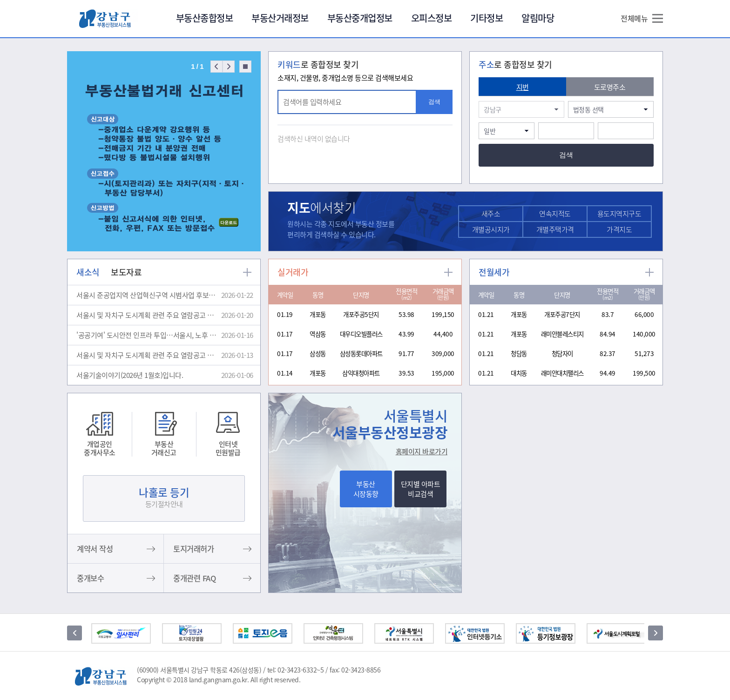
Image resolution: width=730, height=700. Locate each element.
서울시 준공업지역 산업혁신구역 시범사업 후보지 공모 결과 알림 (147, 295)
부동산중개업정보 (360, 18)
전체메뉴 (634, 18)
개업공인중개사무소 (100, 448)
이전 (74, 633)
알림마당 (538, 18)
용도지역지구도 (619, 214)
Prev (216, 67)
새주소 (491, 214)
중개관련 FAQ (194, 578)
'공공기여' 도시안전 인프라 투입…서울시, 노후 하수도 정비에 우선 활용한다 (147, 335)
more (247, 272)
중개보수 (90, 578)
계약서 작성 (95, 549)
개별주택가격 (555, 229)
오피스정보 (432, 18)
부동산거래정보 (280, 18)
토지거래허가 (193, 549)
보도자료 (126, 272)
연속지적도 (555, 214)
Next (229, 67)
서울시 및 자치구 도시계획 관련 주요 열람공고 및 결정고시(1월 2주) (147, 355)
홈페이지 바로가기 (422, 451)
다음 (656, 633)
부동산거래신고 (164, 448)
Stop (245, 67)
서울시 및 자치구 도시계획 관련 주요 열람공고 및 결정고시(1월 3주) (147, 315)
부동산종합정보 (205, 18)
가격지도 (619, 229)
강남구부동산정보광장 (108, 18)
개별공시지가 (491, 229)
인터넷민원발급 (228, 448)
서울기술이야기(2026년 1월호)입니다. (130, 375)
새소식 (88, 272)
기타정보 (487, 18)
